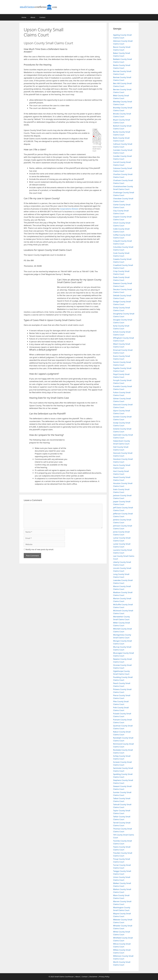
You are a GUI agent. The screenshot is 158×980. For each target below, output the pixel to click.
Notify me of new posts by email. (40, 549)
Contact (42, 17)
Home (24, 17)
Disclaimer (93, 977)
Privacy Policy (104, 977)
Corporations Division (69, 209)
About (33, 17)
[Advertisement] (90, 37)
